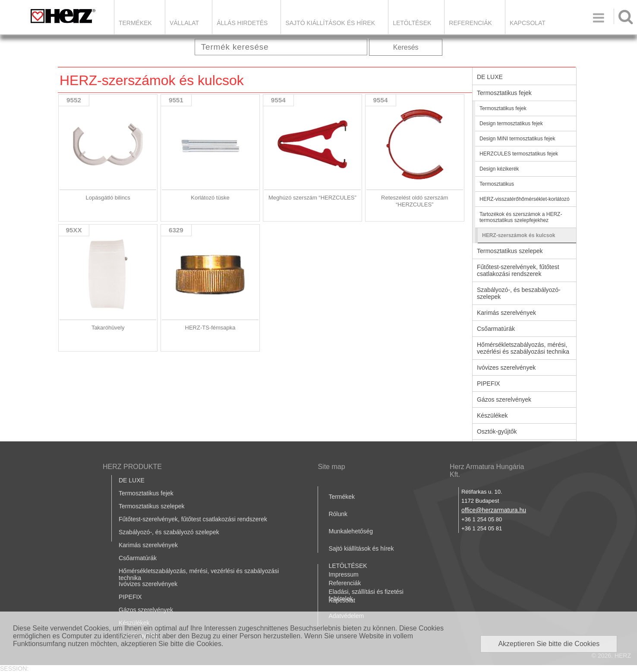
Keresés (406, 47)
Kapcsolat (528, 23)
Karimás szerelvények (506, 313)
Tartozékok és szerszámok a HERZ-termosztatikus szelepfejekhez (521, 217)
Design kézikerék (499, 169)
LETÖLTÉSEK (412, 23)
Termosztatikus (497, 184)
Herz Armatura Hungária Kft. (487, 471)
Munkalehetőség (351, 531)
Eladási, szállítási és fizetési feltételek (366, 595)
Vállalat (184, 23)
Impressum (343, 574)
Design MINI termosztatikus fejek (517, 139)
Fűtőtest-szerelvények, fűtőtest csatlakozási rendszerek (518, 270)
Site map (331, 467)
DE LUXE (490, 77)
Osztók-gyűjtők (497, 431)
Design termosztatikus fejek (511, 124)
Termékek (135, 23)
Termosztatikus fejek (504, 93)
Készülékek (492, 415)
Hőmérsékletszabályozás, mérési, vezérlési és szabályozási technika (523, 348)
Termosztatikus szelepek (510, 251)
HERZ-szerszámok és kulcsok (519, 235)
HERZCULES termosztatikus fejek (519, 154)
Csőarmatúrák (496, 329)
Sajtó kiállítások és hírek (330, 23)
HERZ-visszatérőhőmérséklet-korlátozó (525, 199)
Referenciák (470, 23)
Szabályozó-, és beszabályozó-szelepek (519, 293)
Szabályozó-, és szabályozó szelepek (169, 532)
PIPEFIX (489, 384)
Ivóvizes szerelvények (506, 368)
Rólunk (338, 514)
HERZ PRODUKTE (132, 467)
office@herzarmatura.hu (494, 510)
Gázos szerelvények (504, 399)
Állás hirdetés (242, 23)
